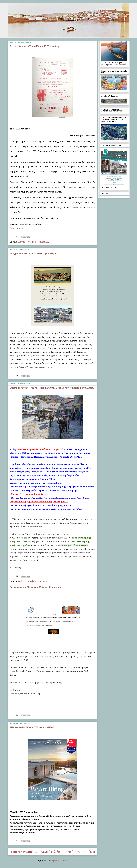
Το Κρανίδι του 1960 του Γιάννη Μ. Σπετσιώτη (34, 46)
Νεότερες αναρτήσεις (23, 852)
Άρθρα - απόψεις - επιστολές (33, 242)
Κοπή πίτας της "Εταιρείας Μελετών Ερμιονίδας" (36, 587)
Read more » (16, 228)
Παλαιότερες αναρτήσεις (79, 852)
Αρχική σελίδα (50, 852)
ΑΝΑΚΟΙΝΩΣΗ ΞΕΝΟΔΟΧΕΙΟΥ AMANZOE (32, 727)
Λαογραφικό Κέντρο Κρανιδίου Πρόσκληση (33, 253)
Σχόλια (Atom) (60, 861)
